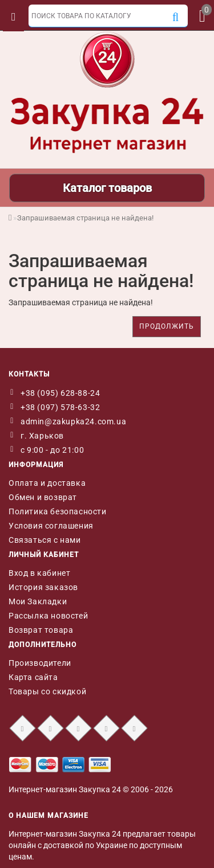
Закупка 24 (100, 789)
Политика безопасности (58, 511)
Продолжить (167, 326)
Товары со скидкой (47, 691)
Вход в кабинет (39, 573)
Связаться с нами (45, 540)
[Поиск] (176, 18)
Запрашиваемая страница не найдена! (85, 218)
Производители (40, 663)
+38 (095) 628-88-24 (60, 393)
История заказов (43, 587)
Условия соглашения (51, 526)
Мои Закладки (38, 601)
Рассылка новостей (48, 616)
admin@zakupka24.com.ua (73, 421)
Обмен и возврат (43, 497)
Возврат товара (41, 630)
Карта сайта (33, 677)
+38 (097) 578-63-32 (60, 407)
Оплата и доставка (47, 483)
